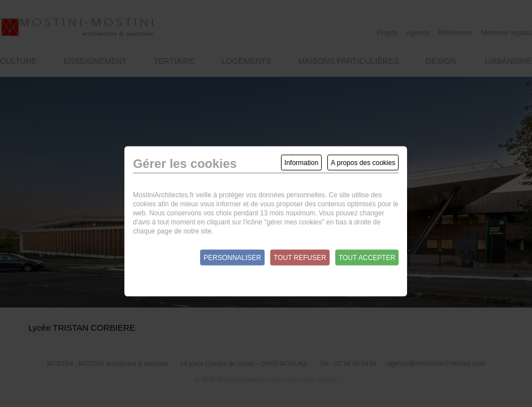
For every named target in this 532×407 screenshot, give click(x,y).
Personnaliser (232, 258)
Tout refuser (300, 258)
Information (301, 163)
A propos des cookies (363, 163)
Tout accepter (367, 258)
